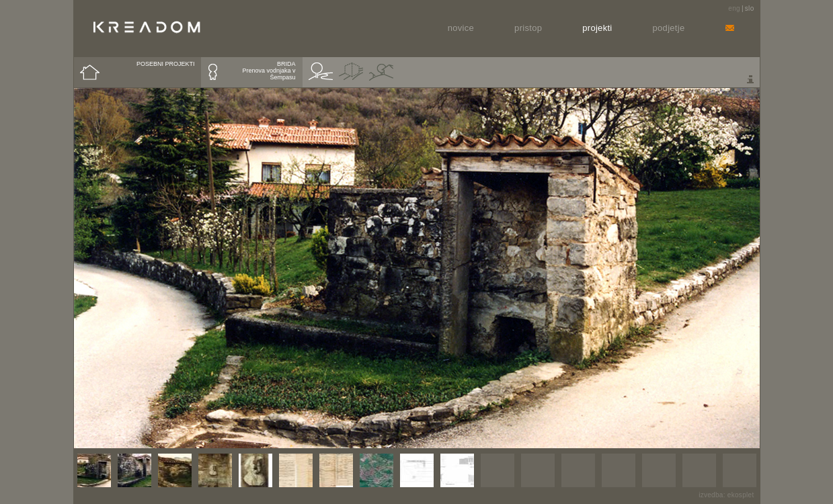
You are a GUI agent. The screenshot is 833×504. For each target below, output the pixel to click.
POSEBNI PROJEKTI (166, 64)
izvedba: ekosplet (726, 495)
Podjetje (669, 28)
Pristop (528, 28)
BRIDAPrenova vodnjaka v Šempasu (269, 71)
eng (734, 8)
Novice (461, 28)
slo (750, 8)
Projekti (597, 28)
